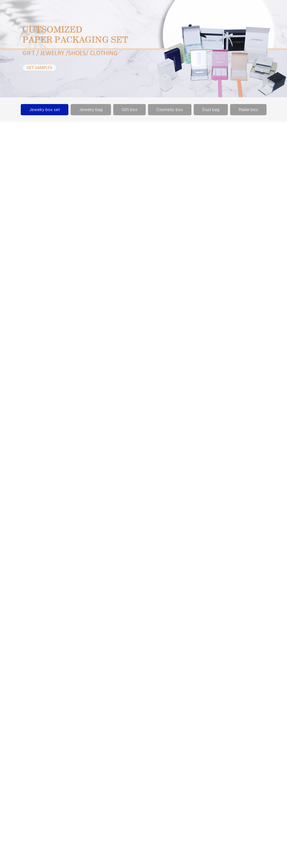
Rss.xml (276, 845)
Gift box (129, 110)
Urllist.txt (256, 845)
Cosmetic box (170, 110)
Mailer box (248, 110)
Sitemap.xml (232, 845)
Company (134, 736)
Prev (101, 681)
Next (185, 681)
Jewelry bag (91, 110)
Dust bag (211, 110)
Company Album (141, 745)
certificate (135, 753)
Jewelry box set (45, 110)
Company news (75, 736)
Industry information (80, 745)
